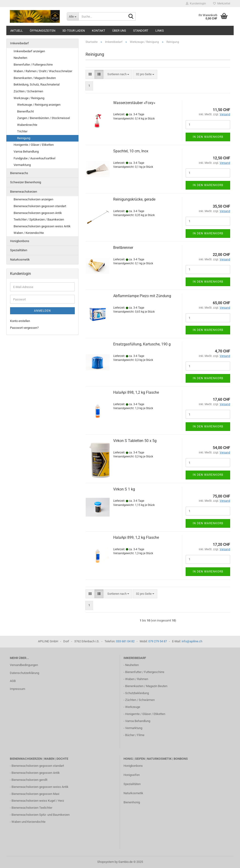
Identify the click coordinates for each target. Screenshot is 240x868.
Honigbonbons (20, 241)
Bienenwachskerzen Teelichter (32, 808)
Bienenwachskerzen (24, 192)
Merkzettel (222, 4)
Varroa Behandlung (26, 152)
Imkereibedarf (19, 43)
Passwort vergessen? (24, 328)
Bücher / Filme (135, 735)
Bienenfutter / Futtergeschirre (33, 65)
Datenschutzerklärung (24, 673)
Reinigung (24, 138)
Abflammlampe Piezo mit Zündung (142, 296)
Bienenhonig (132, 802)
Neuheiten (20, 58)
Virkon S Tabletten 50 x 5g (135, 441)
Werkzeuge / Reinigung (29, 98)
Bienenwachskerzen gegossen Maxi (35, 794)
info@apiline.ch (192, 641)
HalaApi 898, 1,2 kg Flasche (136, 392)
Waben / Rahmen (137, 679)
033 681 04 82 (125, 641)
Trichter (22, 131)
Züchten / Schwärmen (28, 91)
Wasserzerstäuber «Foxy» (134, 103)
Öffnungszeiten (43, 31)
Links (160, 31)
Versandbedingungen (24, 665)
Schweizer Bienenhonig (26, 182)
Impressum (17, 689)
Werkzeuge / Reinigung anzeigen (39, 105)
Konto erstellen (20, 321)
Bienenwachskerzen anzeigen (33, 199)
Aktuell (17, 31)
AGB (13, 681)
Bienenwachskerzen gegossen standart (40, 206)
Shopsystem (106, 862)
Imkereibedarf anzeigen (29, 51)
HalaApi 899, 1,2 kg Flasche (136, 537)
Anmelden (42, 311)
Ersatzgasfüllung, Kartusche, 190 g (142, 344)
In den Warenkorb (208, 137)
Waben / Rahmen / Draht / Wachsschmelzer (43, 71)
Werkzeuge (133, 707)
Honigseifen (132, 775)
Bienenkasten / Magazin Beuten (35, 78)
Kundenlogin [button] (196, 4)
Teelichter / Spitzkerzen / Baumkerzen (39, 219)
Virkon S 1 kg (124, 489)
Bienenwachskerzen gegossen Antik (38, 213)
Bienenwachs (19, 173)
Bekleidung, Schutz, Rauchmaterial (37, 84)
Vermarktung (22, 165)
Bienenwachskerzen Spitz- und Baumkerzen (41, 815)
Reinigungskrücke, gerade (134, 199)
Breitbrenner (123, 248)
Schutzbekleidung (137, 693)
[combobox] (118, 74)
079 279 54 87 (158, 641)
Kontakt (99, 31)
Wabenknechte (27, 125)
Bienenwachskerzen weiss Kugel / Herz (38, 801)
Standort (141, 31)
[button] (90, 74)
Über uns (119, 31)
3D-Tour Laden (74, 31)
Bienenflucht (25, 111)
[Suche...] (73, 16)
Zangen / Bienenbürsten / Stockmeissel (43, 118)
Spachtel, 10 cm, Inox (131, 151)
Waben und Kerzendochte (28, 822)
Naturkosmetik (20, 260)
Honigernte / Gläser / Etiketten (34, 145)
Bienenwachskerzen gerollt (29, 780)
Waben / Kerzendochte (29, 233)
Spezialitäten (19, 250)
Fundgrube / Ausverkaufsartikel (34, 158)
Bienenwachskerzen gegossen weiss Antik (42, 226)
